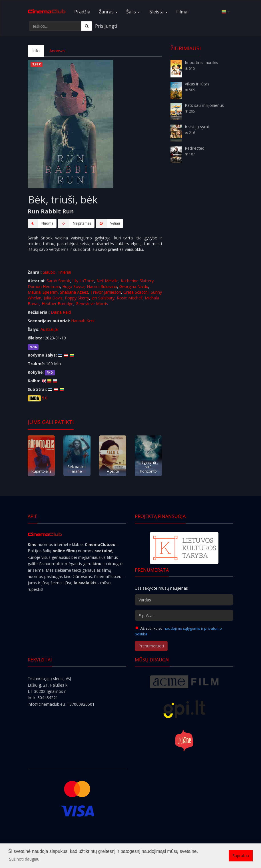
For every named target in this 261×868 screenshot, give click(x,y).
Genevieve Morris (92, 304)
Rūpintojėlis (41, 471)
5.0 (45, 398)
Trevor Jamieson (106, 292)
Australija (49, 329)
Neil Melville (108, 281)
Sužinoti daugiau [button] (24, 859)
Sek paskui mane (77, 469)
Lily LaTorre (83, 281)
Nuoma (41, 223)
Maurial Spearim (43, 292)
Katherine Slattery (137, 281)
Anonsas (57, 51)
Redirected (195, 148)
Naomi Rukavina (102, 286)
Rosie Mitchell (130, 298)
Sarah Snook (58, 281)
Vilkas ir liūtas (197, 84)
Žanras (108, 12)
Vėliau (108, 223)
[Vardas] (184, 600)
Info (36, 51)
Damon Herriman (44, 286)
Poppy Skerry (77, 298)
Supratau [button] (241, 856)
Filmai (182, 12)
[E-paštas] (184, 615)
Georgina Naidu (134, 286)
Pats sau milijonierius (204, 105)
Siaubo (49, 272)
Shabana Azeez (74, 292)
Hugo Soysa (73, 286)
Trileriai (64, 272)
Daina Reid (61, 312)
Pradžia (82, 12)
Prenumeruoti (151, 646)
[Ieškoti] (87, 26)
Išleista (158, 12)
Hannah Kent (83, 321)
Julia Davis (53, 298)
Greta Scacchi (136, 292)
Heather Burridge (58, 304)
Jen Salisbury (103, 298)
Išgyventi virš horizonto (148, 467)
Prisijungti (106, 26)
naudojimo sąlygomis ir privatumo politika (178, 631)
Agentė (113, 471)
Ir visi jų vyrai (197, 127)
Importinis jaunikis (201, 62)
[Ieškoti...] (55, 26)
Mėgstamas (75, 223)
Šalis (133, 12)
